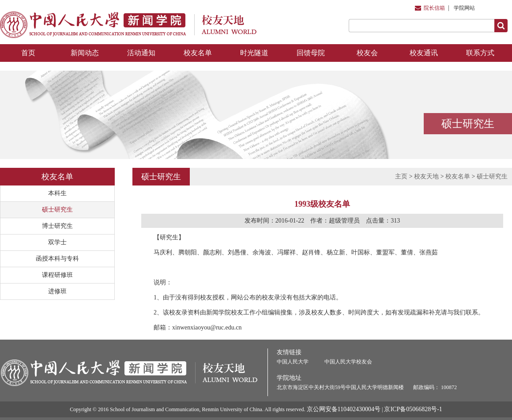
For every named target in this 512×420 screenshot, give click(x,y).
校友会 (367, 53)
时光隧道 (254, 53)
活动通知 (141, 53)
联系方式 (480, 53)
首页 (28, 53)
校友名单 (198, 53)
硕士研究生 (57, 210)
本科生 (57, 193)
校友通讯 (424, 53)
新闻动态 (85, 53)
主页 (401, 176)
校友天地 (426, 176)
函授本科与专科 (57, 259)
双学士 (57, 242)
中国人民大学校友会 (348, 362)
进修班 (57, 291)
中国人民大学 (293, 362)
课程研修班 (57, 275)
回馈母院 (311, 53)
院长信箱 (434, 8)
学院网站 (464, 8)
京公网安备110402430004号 (344, 409)
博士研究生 (57, 226)
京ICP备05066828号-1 (413, 409)
